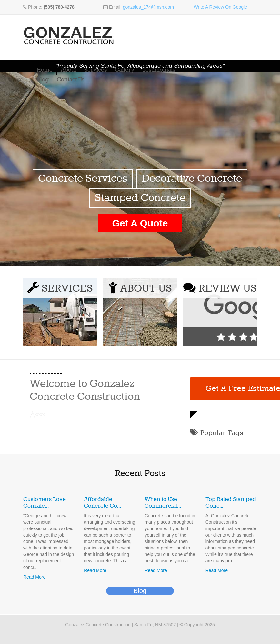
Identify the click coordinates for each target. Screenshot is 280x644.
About (68, 70)
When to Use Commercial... (163, 503)
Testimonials (159, 70)
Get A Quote (140, 223)
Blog (43, 80)
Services (95, 70)
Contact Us (70, 80)
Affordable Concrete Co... (102, 503)
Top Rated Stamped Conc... (231, 503)
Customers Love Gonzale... (45, 503)
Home (45, 70)
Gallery (125, 70)
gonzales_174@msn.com (148, 7)
